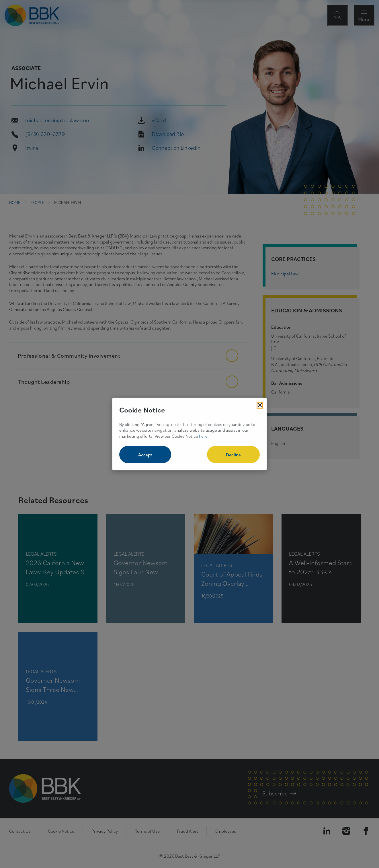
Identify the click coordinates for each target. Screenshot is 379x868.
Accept (145, 454)
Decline (233, 454)
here (203, 436)
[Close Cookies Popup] (260, 405)
